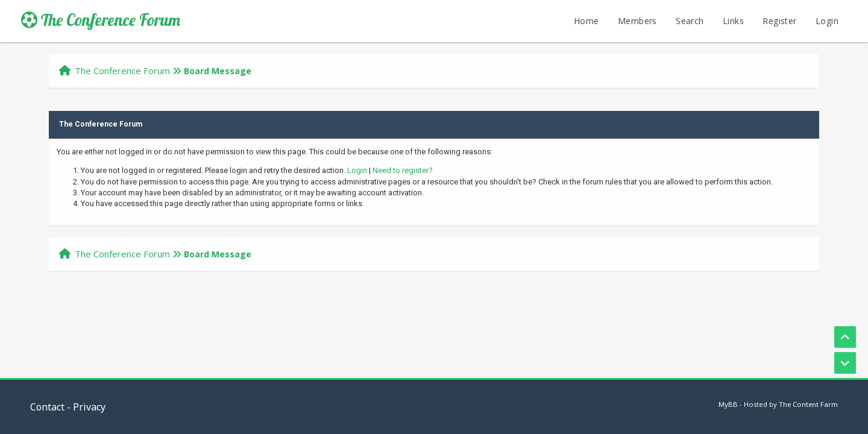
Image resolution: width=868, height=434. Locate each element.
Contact (47, 407)
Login (827, 21)
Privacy (89, 407)
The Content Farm (808, 404)
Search (690, 21)
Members (637, 21)
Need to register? (403, 170)
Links (733, 21)
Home (587, 21)
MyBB (728, 404)
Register (779, 21)
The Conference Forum (101, 20)
